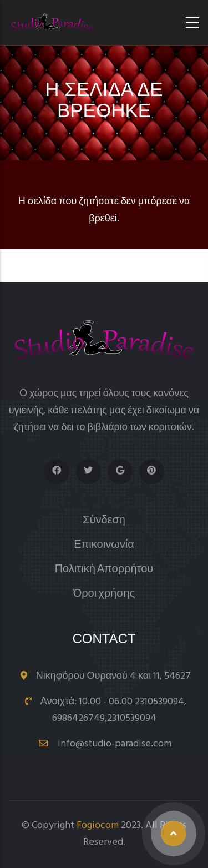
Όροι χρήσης (104, 594)
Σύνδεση (104, 521)
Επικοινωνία (104, 545)
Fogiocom (98, 826)
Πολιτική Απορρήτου (104, 570)
